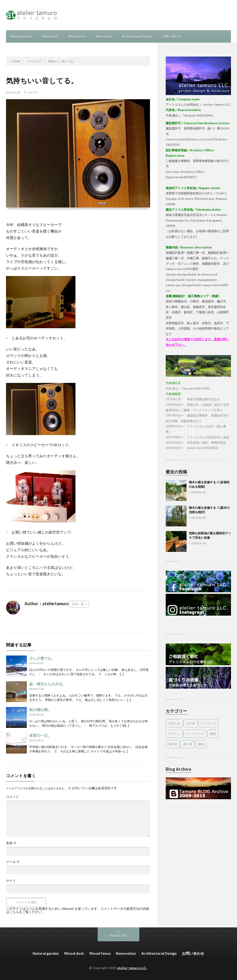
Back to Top (118, 935)
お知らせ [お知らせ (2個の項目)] (174, 723)
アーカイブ (30, 92)
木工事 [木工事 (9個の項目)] (188, 744)
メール (13, 862)
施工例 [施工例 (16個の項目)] (173, 744)
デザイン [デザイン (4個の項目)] (174, 734)
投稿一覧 (78, 604)
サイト (11, 881)
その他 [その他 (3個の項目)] (191, 723)
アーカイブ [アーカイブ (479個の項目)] (208, 723)
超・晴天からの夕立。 (48, 684)
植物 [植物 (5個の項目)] (201, 744)
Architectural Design (137, 36)
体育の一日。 (40, 735)
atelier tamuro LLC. (132, 968)
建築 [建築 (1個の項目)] (213, 734)
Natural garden (21, 36)
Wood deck (50, 36)
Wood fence (77, 36)
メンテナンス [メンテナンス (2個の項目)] (195, 734)
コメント (12, 797)
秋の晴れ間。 (40, 710)
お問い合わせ (172, 36)
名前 (11, 843)
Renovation (104, 36)
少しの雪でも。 (42, 658)
